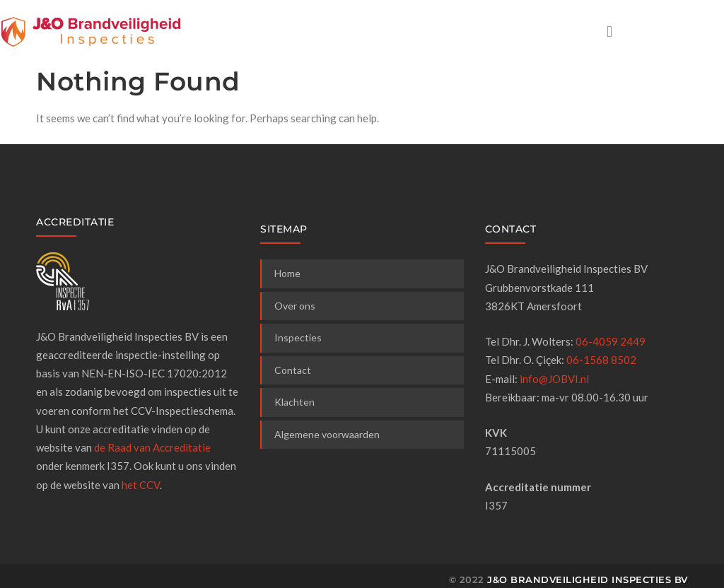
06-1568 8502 (601, 360)
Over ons (295, 306)
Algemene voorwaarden (327, 434)
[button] (609, 31)
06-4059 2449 (611, 341)
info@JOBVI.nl (554, 379)
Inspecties (298, 337)
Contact (293, 370)
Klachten (294, 402)
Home (287, 273)
